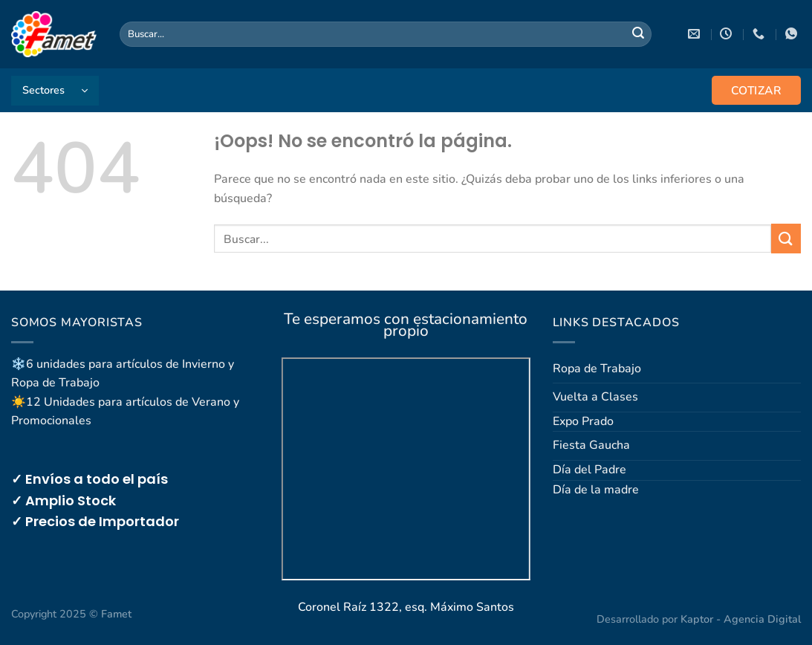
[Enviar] (638, 34)
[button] (55, 91)
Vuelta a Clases (595, 397)
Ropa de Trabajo (597, 369)
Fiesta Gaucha (591, 445)
